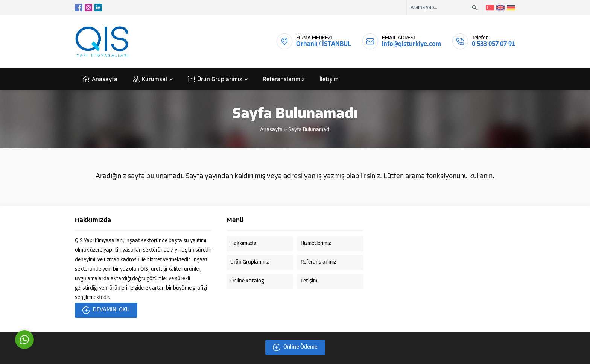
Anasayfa (271, 130)
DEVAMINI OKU (106, 310)
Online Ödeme (295, 347)
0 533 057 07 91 (493, 44)
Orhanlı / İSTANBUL (324, 44)
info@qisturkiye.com (411, 44)
